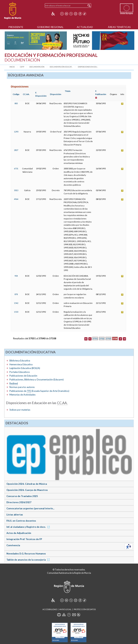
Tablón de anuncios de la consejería (29, 560)
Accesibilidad (50, 609)
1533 (16, 312)
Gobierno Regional (50, 27)
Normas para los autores (22, 387)
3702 (102, 339)
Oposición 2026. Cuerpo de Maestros (27, 490)
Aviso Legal (65, 609)
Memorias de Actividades (22, 395)
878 (16, 294)
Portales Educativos (20, 372)
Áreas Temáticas (119, 27)
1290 (16, 132)
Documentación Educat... (61, 67)
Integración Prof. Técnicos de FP (24, 539)
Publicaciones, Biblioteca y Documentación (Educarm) (37, 380)
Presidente (16, 27)
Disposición (56, 94)
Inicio (12, 67)
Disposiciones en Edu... (88, 67)
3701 (95, 339)
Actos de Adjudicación (19, 533)
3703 (108, 339)
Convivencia (13, 545)
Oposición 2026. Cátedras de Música (27, 484)
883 (16, 103)
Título (68, 91)
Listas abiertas (15, 515)
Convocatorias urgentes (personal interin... (30, 508)
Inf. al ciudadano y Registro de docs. (29, 527)
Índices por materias (20, 410)
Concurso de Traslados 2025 (22, 496)
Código (16, 94)
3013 (16, 190)
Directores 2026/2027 (19, 502)
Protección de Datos (85, 609)
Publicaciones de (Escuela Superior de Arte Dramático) (39, 391)
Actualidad (85, 27)
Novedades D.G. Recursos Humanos (26, 554)
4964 (16, 199)
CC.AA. (26, 94)
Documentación (37, 67)
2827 (16, 150)
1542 (16, 303)
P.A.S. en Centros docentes (21, 521)
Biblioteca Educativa (20, 361)
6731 (16, 169)
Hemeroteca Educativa (21, 364)
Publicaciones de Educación (23, 376)
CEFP (22, 67)
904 (16, 276)
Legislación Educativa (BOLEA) (25, 368)
